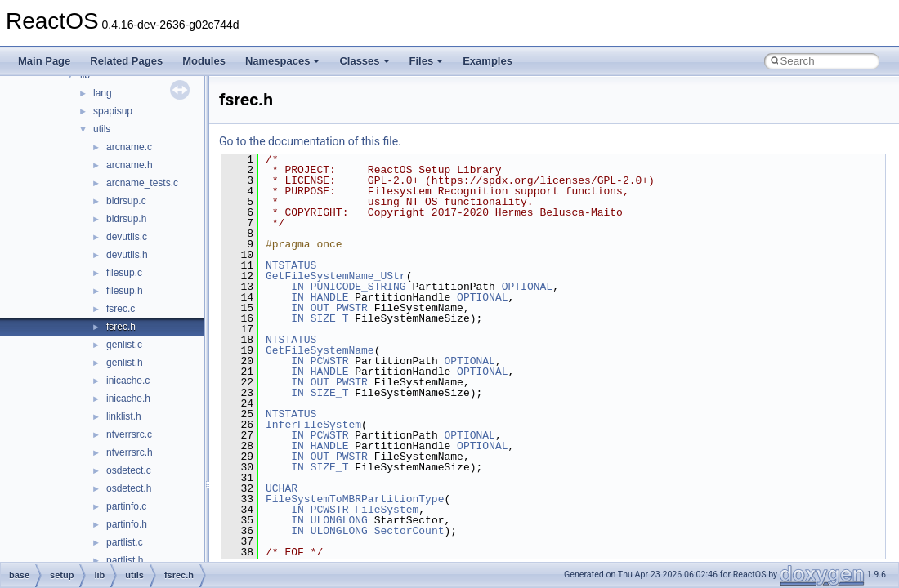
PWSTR (352, 308)
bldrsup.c (126, 201)
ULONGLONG (339, 520)
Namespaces (283, 61)
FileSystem (387, 510)
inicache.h (128, 399)
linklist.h (124, 416)
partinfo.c (126, 506)
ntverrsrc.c (129, 434)
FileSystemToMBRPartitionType (355, 499)
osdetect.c (129, 470)
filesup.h (125, 291)
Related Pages (126, 61)
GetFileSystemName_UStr (336, 276)
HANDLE (330, 297)
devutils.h (127, 255)
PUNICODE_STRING (358, 287)
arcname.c (129, 147)
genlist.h (125, 363)
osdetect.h (129, 488)
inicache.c (128, 381)
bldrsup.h (126, 219)
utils (102, 129)
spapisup (113, 111)
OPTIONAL (527, 287)
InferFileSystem (313, 425)
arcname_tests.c (142, 183)
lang (103, 93)
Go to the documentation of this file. (310, 141)
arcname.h (130, 165)
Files (427, 61)
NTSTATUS (291, 265)
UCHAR (282, 488)
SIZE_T (330, 318)
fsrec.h (121, 327)
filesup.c (124, 273)
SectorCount (409, 531)
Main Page (44, 61)
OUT (320, 308)
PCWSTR (330, 361)
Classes (364, 61)
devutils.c (127, 237)
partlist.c (125, 542)
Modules (204, 61)
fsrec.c (121, 309)
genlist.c (124, 345)
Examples (488, 61)
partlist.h (125, 560)
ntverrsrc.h (130, 452)
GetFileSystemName (320, 350)
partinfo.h (127, 524)
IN (297, 287)
